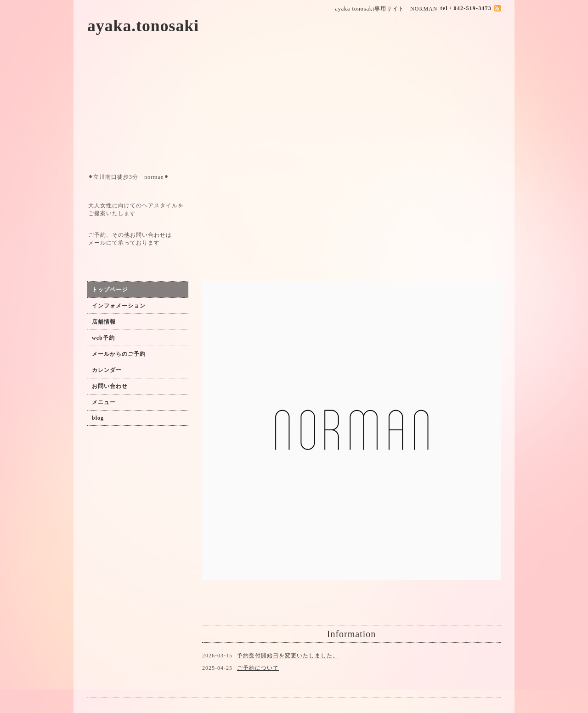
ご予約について (258, 668)
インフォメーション (119, 306)
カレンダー (107, 370)
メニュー (104, 402)
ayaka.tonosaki (143, 26)
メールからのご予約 (119, 354)
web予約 (103, 338)
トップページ (110, 290)
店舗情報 (104, 322)
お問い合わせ (110, 386)
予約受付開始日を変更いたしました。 (288, 656)
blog (98, 418)
